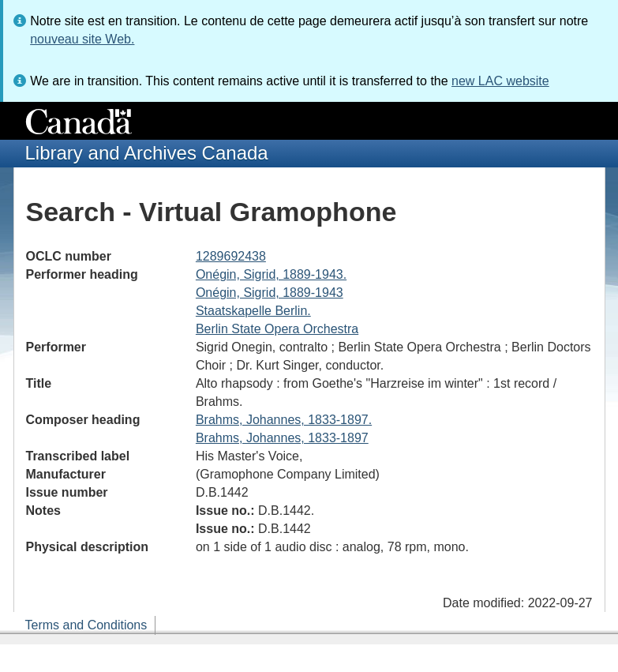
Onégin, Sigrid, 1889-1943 (270, 293)
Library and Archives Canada (147, 153)
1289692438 (231, 256)
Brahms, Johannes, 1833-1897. (284, 420)
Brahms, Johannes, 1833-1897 (282, 438)
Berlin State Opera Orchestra (277, 329)
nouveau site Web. (82, 39)
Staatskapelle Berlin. (253, 311)
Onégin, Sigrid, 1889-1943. (271, 274)
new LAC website (500, 81)
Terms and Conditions (86, 625)
